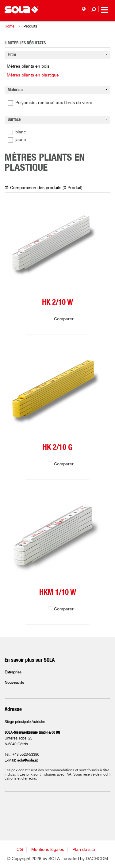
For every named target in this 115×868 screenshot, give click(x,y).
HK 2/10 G (57, 447)
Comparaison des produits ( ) (46, 188)
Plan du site (84, 850)
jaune (21, 140)
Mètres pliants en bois (28, 66)
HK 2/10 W (57, 302)
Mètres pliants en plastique (33, 75)
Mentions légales (48, 850)
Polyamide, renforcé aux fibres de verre (54, 103)
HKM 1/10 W (58, 592)
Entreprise (13, 672)
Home (10, 26)
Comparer (64, 319)
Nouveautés (14, 683)
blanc (21, 132)
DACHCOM (97, 859)
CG (20, 850)
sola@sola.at (27, 761)
